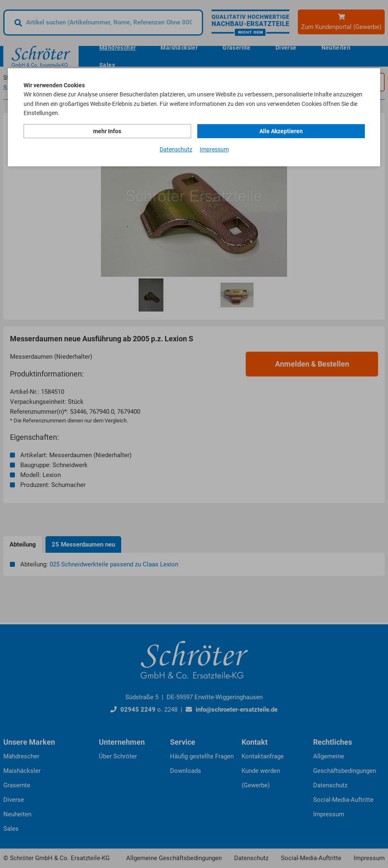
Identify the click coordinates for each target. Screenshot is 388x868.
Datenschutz (176, 149)
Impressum (214, 149)
